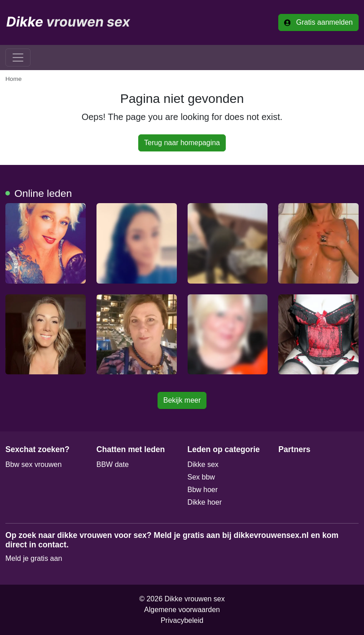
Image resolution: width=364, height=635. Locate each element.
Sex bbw (201, 477)
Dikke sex (203, 464)
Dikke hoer (205, 502)
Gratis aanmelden (318, 22)
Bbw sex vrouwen (33, 464)
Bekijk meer (182, 400)
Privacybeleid (182, 620)
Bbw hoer (203, 490)
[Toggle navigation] (18, 58)
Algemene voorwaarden (182, 610)
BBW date (113, 464)
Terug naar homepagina (182, 143)
